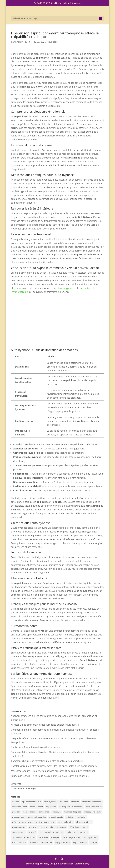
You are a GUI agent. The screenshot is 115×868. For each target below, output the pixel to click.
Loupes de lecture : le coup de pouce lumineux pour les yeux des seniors (50, 776)
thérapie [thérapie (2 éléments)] (55, 837)
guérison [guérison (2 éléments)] (16, 812)
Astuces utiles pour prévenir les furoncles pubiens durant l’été (45, 725)
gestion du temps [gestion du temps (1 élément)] (94, 807)
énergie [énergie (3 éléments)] (93, 842)
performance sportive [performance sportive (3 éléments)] (45, 822)
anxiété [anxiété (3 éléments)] (16, 802)
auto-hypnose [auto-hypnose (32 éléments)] (50, 802)
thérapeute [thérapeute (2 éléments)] (43, 837)
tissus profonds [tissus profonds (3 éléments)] (91, 837)
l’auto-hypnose (66, 288)
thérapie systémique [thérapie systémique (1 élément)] (71, 837)
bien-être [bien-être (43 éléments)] (64, 802)
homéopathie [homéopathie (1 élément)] (29, 812)
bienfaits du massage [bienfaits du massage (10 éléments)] (92, 802)
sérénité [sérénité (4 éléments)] (32, 832)
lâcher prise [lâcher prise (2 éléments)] (44, 812)
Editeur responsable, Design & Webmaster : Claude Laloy (57, 864)
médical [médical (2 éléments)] (70, 817)
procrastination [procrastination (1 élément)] (19, 827)
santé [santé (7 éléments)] (85, 827)
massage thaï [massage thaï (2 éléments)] (18, 817)
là (89, 490)
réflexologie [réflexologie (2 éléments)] (74, 827)
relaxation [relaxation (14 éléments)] (61, 827)
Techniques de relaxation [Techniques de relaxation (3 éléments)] (24, 837)
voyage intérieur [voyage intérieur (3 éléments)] (62, 842)
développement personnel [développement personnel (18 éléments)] (71, 807)
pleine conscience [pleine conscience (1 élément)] (84, 822)
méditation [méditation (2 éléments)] (81, 817)
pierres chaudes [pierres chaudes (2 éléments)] (66, 822)
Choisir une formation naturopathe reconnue (35, 747)
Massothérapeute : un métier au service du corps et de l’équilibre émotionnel (53, 771)
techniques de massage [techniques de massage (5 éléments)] (77, 832)
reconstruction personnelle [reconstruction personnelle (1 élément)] (41, 827)
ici (83, 490)
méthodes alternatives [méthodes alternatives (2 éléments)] (22, 822)
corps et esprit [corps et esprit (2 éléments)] (36, 807)
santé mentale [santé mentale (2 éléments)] (19, 832)
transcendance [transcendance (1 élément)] (19, 842)
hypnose (53, 42)
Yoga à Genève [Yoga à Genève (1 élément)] (80, 842)
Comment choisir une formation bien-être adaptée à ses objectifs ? (47, 761)
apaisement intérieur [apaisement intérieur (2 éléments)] (32, 802)
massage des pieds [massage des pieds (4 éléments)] (72, 812)
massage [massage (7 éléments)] (57, 812)
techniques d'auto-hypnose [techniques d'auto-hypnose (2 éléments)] (51, 832)
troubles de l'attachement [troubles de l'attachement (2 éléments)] (40, 842)
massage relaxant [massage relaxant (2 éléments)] (92, 812)
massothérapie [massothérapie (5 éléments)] (56, 817)
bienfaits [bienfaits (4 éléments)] (75, 802)
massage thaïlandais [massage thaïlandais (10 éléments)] (37, 817)
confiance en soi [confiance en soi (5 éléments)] (20, 807)
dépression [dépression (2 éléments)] (51, 807)
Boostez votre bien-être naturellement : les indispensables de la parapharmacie (54, 766)
